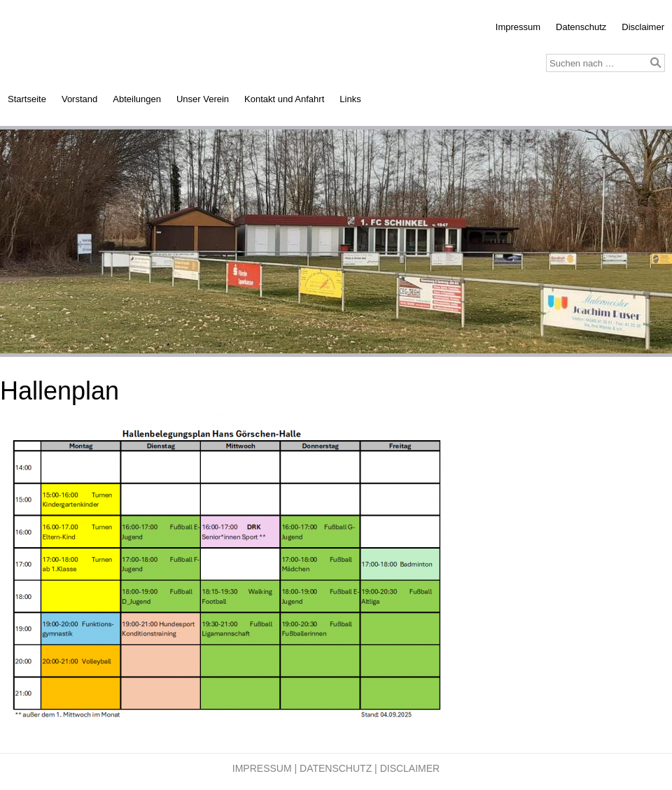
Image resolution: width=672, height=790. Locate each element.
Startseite (27, 99)
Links (350, 99)
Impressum (518, 27)
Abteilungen (137, 99)
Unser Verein (203, 99)
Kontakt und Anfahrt (284, 99)
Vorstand (79, 99)
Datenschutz (581, 27)
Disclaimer (643, 27)
